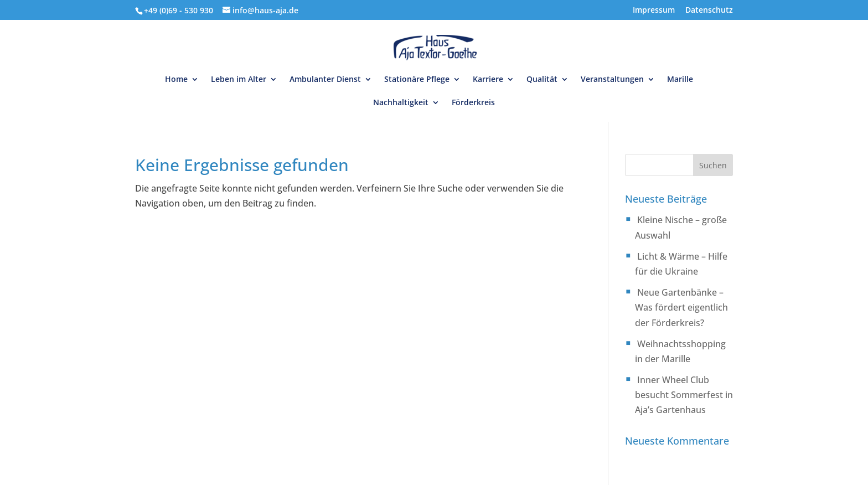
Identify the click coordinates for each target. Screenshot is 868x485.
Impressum (654, 11)
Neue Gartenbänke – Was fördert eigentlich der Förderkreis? (681, 307)
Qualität (542, 80)
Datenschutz (709, 11)
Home (176, 80)
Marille (680, 80)
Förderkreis (473, 103)
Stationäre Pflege (417, 80)
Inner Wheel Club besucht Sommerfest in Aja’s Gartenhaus (684, 395)
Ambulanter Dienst (325, 80)
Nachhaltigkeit (401, 103)
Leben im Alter (239, 80)
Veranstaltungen (612, 80)
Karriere (488, 80)
